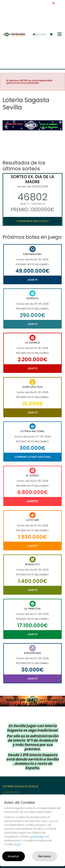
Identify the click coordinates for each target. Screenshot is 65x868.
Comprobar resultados (32, 221)
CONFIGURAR (37, 836)
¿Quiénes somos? (12, 792)
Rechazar (45, 856)
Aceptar (14, 856)
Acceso (40, 34)
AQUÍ (18, 844)
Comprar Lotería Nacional (33, 457)
